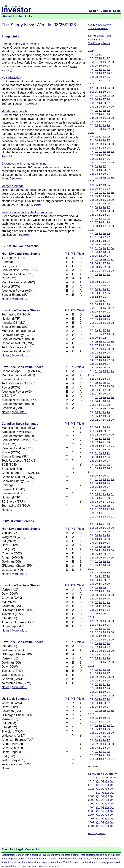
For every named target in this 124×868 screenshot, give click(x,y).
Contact (106, 11)
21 (104, 58)
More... (58, 866)
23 (108, 107)
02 (96, 107)
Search (94, 11)
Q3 (107, 781)
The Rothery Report (99, 43)
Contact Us (32, 849)
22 (108, 62)
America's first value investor (20, 44)
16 (104, 62)
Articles (18, 16)
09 (100, 62)
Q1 (98, 778)
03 (96, 73)
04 (96, 55)
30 (112, 62)
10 (100, 66)
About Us (8, 849)
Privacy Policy (97, 833)
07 (96, 58)
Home (7, 16)
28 (108, 69)
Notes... (7, 510)
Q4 (112, 781)
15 (104, 96)
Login (117, 11)
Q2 (103, 781)
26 (108, 92)
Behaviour (31, 104)
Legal (19, 849)
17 (104, 73)
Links (29, 16)
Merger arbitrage (12, 186)
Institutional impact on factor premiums (27, 212)
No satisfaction (11, 78)
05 (96, 66)
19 (104, 66)
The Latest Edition (98, 28)
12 (100, 92)
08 (100, 129)
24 (108, 73)
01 (96, 62)
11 (100, 55)
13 (100, 103)
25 (108, 66)
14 (100, 58)
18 (104, 136)
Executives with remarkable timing (24, 164)
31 (112, 73)
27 (108, 58)
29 (112, 96)
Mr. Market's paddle (14, 111)
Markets (7, 156)
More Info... (19, 299)
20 (104, 103)
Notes (6, 299)
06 (96, 140)
